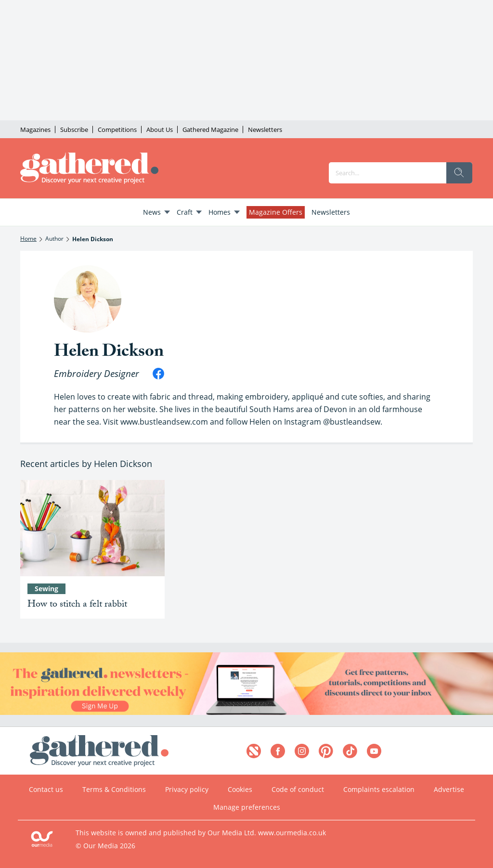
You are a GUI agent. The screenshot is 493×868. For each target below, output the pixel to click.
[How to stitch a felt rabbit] (92, 528)
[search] (459, 173)
